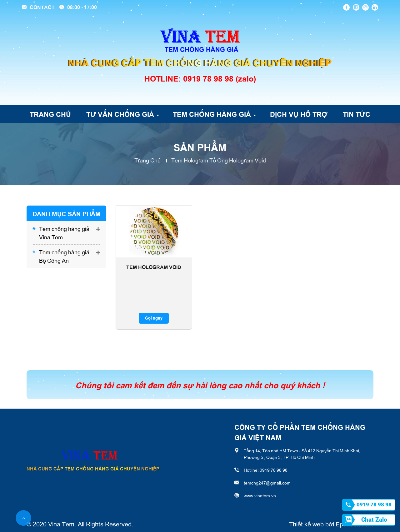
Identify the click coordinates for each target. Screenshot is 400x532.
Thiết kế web (306, 524)
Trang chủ (50, 114)
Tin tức (357, 114)
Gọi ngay (154, 318)
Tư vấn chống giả (120, 114)
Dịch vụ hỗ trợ (299, 114)
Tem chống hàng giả (212, 114)
